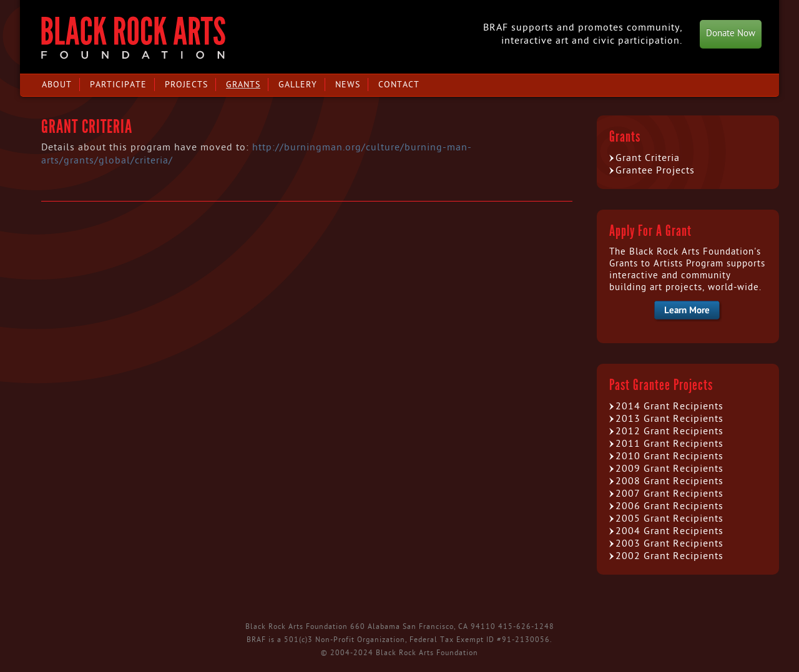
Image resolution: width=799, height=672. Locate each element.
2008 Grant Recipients (669, 481)
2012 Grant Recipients (669, 431)
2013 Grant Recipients (669, 419)
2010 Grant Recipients (669, 456)
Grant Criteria (648, 158)
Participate (118, 85)
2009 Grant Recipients (669, 469)
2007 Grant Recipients (669, 494)
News (348, 85)
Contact (399, 85)
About (57, 85)
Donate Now (731, 33)
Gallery (298, 85)
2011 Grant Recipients (669, 444)
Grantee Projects (655, 170)
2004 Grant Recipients (669, 531)
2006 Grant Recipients (669, 506)
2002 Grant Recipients (669, 556)
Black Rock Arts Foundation (133, 38)
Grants (243, 85)
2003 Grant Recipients (669, 543)
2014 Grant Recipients (669, 406)
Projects (186, 85)
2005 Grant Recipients (669, 519)
